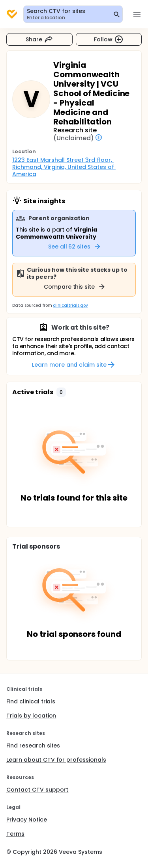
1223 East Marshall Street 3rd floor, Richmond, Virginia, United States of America (64, 167)
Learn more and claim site (74, 365)
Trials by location (31, 716)
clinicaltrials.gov (70, 305)
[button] (61, 392)
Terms (15, 834)
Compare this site (75, 287)
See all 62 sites (75, 247)
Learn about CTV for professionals (56, 760)
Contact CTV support (37, 790)
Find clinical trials (31, 701)
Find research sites (33, 746)
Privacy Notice (27, 820)
